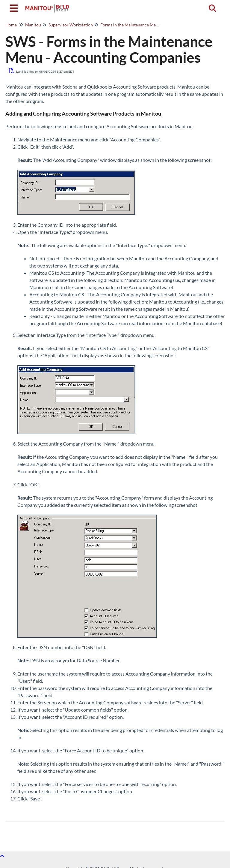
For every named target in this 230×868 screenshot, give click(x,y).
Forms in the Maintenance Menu (130, 25)
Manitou (33, 25)
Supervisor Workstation (71, 25)
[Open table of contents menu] (15, 7)
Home (11, 25)
